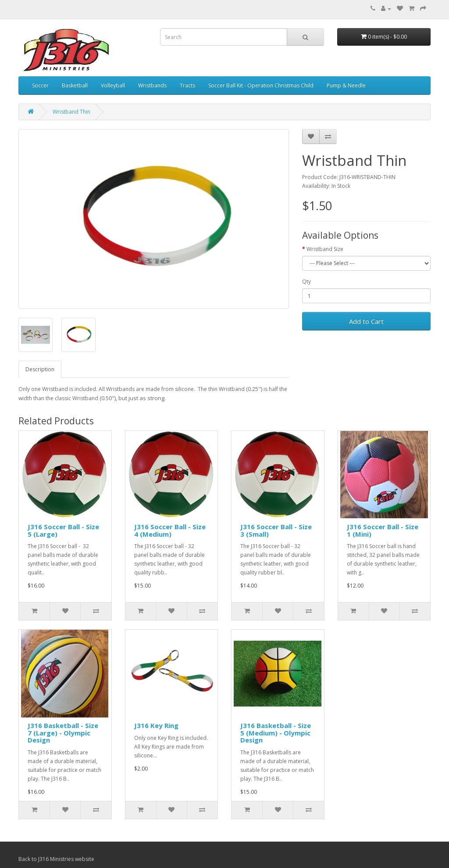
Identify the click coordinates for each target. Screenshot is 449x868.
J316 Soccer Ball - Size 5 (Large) (63, 530)
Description (40, 369)
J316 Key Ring (156, 725)
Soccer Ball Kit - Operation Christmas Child (261, 85)
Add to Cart (366, 321)
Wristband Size (325, 249)
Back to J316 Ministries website (56, 859)
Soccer (40, 85)
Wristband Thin (71, 112)
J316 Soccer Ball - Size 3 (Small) (276, 530)
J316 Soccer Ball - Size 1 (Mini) (383, 530)
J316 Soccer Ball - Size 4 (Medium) (170, 530)
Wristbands (152, 85)
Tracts (187, 85)
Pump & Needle (346, 85)
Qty (306, 282)
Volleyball (113, 85)
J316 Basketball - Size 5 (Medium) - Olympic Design (276, 733)
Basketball (75, 85)
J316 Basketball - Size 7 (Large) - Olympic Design (63, 733)
